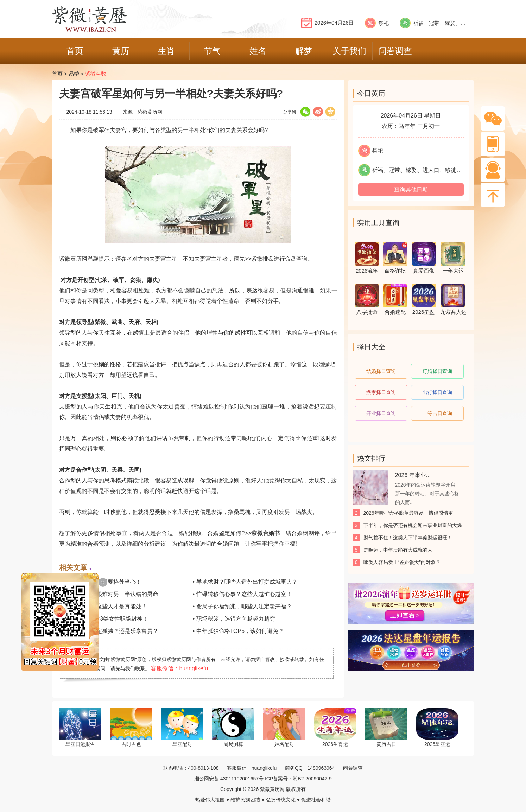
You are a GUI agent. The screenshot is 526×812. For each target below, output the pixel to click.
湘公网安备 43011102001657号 (229, 779)
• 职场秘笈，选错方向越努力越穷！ (237, 619)
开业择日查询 (381, 413)
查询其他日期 (411, 189)
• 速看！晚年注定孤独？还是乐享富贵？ (109, 631)
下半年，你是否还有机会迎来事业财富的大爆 (413, 525)
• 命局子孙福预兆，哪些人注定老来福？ (242, 606)
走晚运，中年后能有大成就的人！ (400, 550)
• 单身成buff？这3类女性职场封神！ (104, 619)
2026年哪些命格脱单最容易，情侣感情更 (408, 513)
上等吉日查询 (437, 413)
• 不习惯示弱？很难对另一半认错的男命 (109, 594)
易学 (74, 74)
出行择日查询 (437, 392)
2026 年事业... (413, 475)
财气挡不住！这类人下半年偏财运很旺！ (408, 538)
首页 (57, 74)
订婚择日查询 (437, 371)
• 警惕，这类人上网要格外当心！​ (100, 582)
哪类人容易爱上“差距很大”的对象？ (402, 562)
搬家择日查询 (381, 392)
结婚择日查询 (381, 371)
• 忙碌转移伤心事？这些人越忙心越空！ (242, 594)
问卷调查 (353, 768)
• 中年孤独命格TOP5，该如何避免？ (239, 631)
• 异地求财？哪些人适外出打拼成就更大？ (245, 582)
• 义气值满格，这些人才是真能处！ (103, 606)
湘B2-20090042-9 (312, 779)
